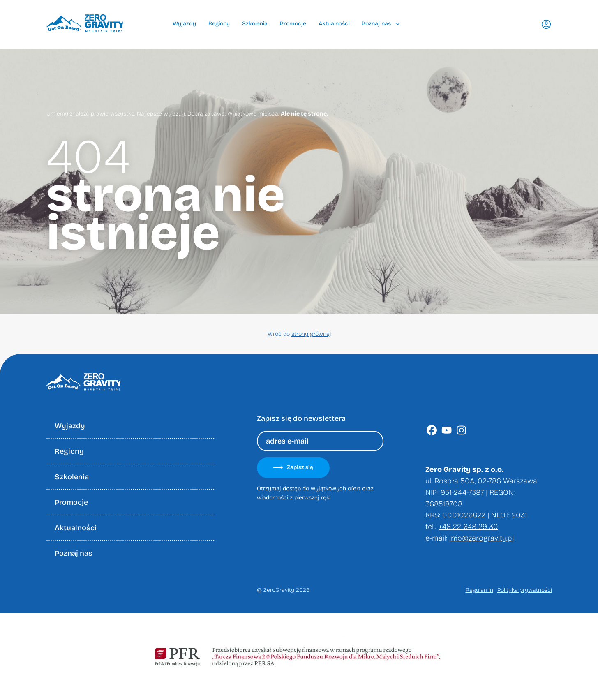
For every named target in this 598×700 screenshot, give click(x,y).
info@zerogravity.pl (481, 538)
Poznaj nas (381, 24)
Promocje (293, 24)
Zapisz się (293, 467)
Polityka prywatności (525, 590)
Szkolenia (255, 24)
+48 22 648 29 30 (468, 527)
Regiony (219, 24)
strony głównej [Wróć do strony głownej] (311, 334)
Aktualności (334, 24)
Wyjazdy (184, 24)
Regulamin (479, 590)
